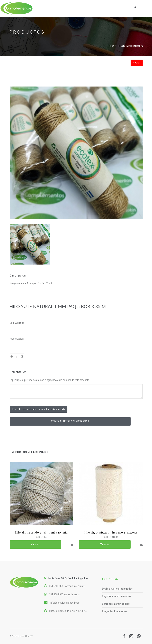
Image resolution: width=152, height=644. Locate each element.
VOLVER (137, 63)
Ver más (35, 544)
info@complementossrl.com (65, 603)
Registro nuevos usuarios (117, 596)
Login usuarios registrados (117, 589)
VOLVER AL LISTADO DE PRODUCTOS (70, 421)
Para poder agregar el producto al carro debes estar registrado (39, 409)
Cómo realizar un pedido (116, 604)
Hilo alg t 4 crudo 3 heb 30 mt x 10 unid (41, 532)
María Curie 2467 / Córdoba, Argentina (68, 578)
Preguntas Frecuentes (115, 611)
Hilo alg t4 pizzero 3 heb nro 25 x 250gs (111, 532)
